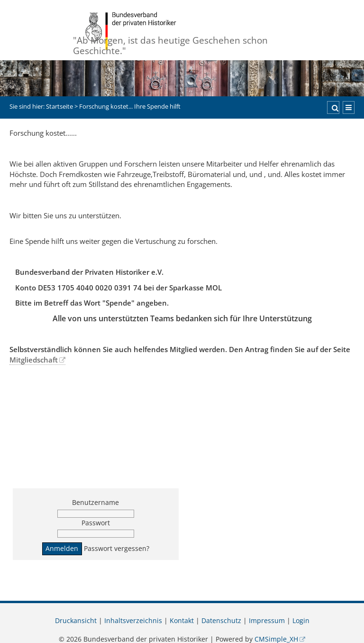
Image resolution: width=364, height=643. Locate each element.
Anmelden (62, 549)
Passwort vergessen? (117, 549)
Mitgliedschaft (34, 360)
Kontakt (182, 621)
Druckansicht (76, 621)
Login (301, 621)
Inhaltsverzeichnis (133, 621)
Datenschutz (221, 621)
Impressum (267, 621)
